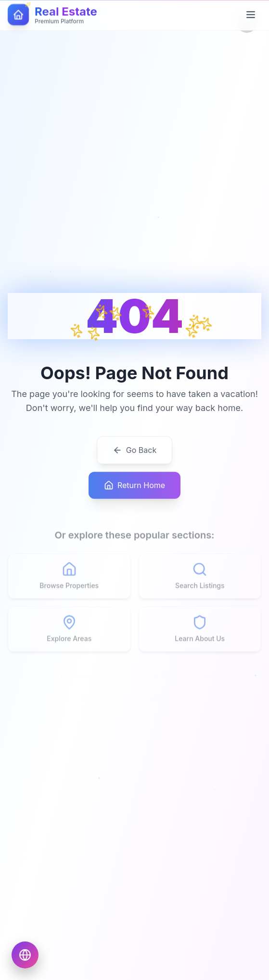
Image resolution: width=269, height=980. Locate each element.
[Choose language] (25, 955)
